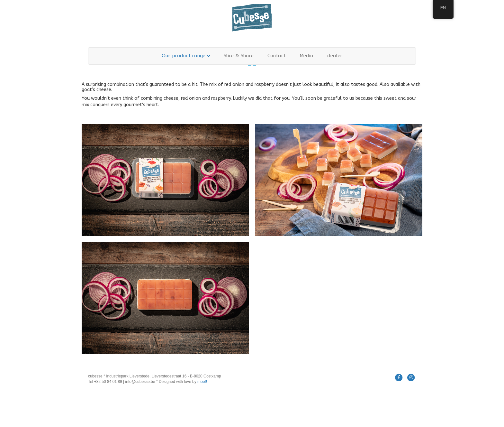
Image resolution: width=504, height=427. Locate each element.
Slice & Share (239, 56)
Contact (277, 56)
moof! (202, 382)
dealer (335, 56)
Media (306, 56)
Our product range (184, 56)
